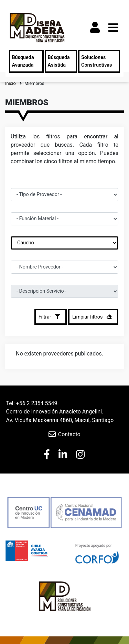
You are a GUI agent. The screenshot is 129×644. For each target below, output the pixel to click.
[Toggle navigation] (113, 28)
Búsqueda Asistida (59, 61)
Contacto (69, 434)
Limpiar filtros (93, 317)
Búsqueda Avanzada (23, 61)
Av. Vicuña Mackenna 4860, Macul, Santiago (60, 420)
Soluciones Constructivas (96, 61)
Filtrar (51, 317)
